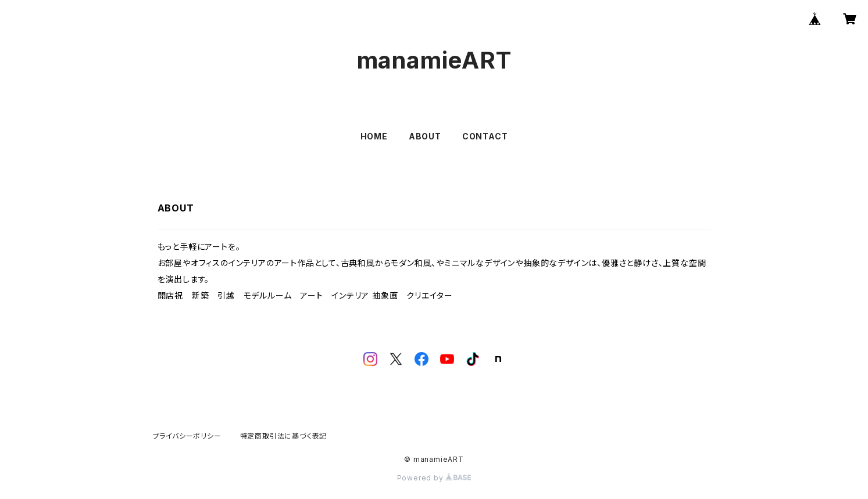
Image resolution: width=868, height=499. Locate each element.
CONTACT (485, 136)
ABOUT (425, 136)
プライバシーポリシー (187, 436)
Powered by (434, 478)
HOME (374, 136)
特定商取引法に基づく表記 (284, 436)
